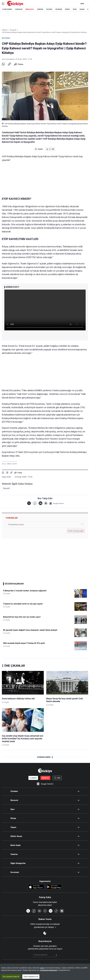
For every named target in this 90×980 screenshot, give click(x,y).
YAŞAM (82, 9)
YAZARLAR (19, 9)
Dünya (13, 818)
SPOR (75, 9)
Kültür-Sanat (16, 836)
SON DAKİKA (8, 9)
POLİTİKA (49, 9)
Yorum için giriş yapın (76, 531)
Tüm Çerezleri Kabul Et (11, 977)
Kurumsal (15, 872)
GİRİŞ (82, 4)
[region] (45, 972)
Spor (13, 809)
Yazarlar (14, 854)
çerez (42, 968)
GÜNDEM (40, 9)
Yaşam (13, 827)
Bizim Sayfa (16, 845)
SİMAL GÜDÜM (12, 464)
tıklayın (51, 927)
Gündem (14, 791)
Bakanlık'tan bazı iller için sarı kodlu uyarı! (22, 617)
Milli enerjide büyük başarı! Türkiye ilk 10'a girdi (24, 643)
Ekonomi (14, 800)
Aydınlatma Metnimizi (49, 970)
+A (53, 149)
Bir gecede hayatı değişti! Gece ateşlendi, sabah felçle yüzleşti (30, 630)
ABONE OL (45, 778)
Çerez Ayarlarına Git (31, 977)
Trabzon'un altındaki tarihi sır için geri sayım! (23, 604)
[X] (29, 503)
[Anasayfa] (45, 771)
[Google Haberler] (57, 503)
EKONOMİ (59, 9)
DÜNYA (67, 9)
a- (48, 149)
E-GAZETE (33, 778)
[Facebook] (35, 503)
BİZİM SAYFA (30, 9)
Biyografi (6, 38)
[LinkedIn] (40, 503)
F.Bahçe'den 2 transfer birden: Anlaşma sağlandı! (25, 591)
